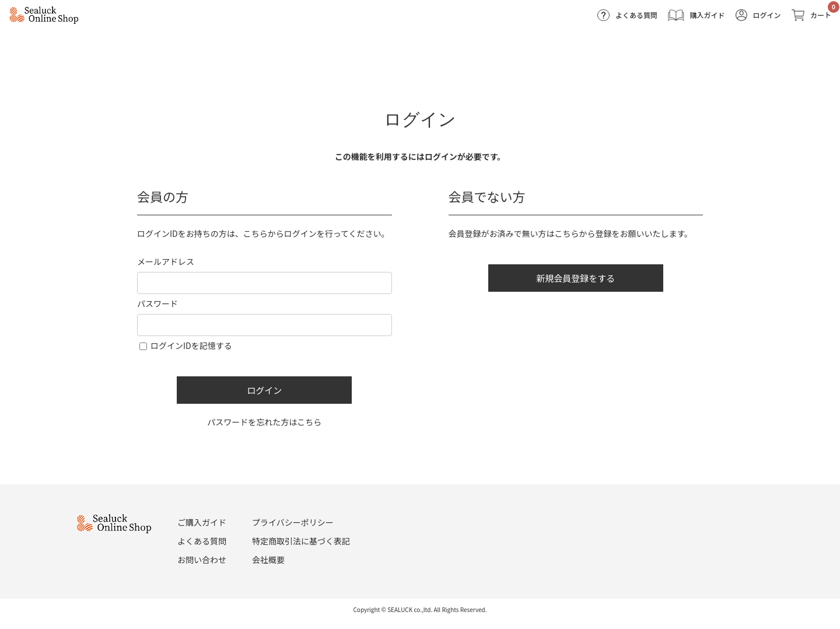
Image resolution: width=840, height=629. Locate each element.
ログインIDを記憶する (191, 345)
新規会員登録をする (575, 278)
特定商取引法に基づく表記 (301, 541)
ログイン (264, 390)
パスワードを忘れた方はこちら (264, 422)
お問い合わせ (202, 560)
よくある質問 (202, 541)
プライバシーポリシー (293, 522)
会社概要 (268, 560)
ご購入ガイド (202, 522)
